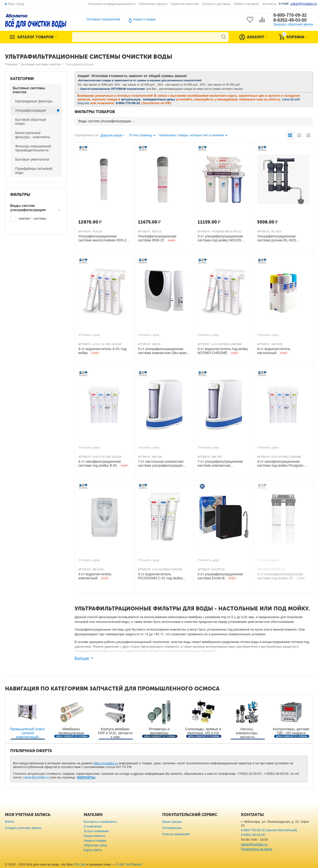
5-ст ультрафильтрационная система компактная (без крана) (164, 351)
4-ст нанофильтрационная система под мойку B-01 (104, 464)
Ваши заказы (172, 822)
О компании (93, 826)
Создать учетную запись (23, 828)
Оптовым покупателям (103, 19)
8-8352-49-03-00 (290, 20)
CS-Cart (80, 864)
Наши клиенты (95, 836)
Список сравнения (176, 834)
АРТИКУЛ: (85, 231)
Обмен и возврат (246, 4)
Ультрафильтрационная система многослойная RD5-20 (103, 238)
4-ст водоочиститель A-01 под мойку (102, 351)
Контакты (269, 4)
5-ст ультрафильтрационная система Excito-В (220, 576)
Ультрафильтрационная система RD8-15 (157, 238)
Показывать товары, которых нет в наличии (193, 136)
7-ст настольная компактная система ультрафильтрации (161, 464)
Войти (9, 822)
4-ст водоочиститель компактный (95, 576)
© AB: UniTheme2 (129, 864)
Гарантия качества (185, 4)
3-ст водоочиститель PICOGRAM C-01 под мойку (160, 576)
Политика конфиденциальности (112, 4)
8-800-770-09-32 (290, 15)
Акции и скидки (144, 19)
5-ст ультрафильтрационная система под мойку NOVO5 (220, 238)
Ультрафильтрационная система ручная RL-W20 (277, 238)
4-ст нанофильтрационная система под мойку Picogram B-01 (282, 464)
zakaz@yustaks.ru (36, 777)
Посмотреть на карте (257, 849)
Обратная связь (96, 845)
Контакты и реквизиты (100, 822)
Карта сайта (93, 850)
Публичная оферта (153, 4)
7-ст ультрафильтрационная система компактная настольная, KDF (220, 464)
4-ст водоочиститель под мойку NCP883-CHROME (223, 351)
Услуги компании (96, 831)
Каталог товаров (36, 37)
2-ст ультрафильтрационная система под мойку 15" (281, 576)
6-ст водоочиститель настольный (274, 351)
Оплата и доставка (216, 4)
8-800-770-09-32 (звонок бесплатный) (269, 830)
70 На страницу (142, 136)
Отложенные (172, 828)
